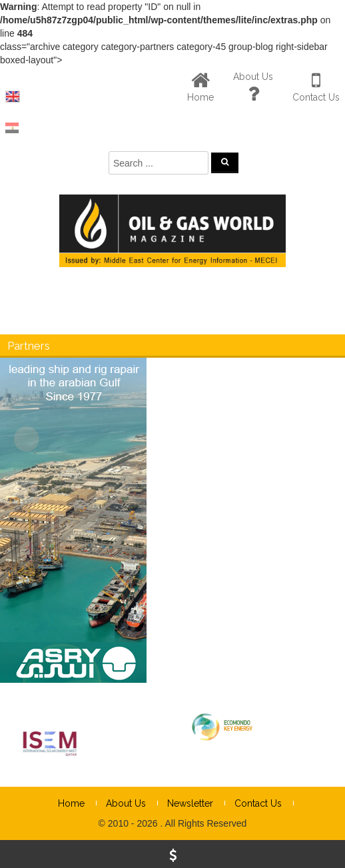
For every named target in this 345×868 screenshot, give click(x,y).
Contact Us (258, 803)
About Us (126, 803)
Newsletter (190, 803)
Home (71, 803)
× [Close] (334, 472)
